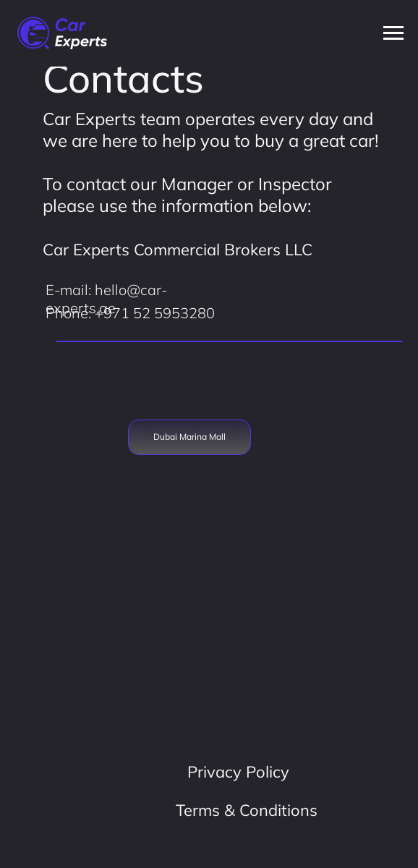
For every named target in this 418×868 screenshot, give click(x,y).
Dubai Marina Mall (189, 437)
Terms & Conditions (247, 810)
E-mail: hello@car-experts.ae (106, 299)
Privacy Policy (238, 772)
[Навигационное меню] (393, 33)
